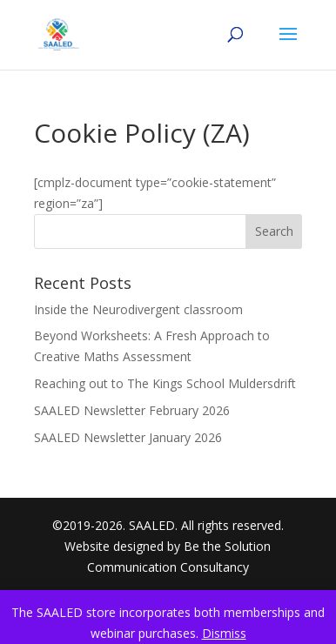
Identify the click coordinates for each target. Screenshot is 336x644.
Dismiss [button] (224, 633)
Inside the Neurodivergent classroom (138, 309)
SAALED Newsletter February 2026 (132, 410)
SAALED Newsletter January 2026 (128, 437)
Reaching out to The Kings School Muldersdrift (165, 383)
